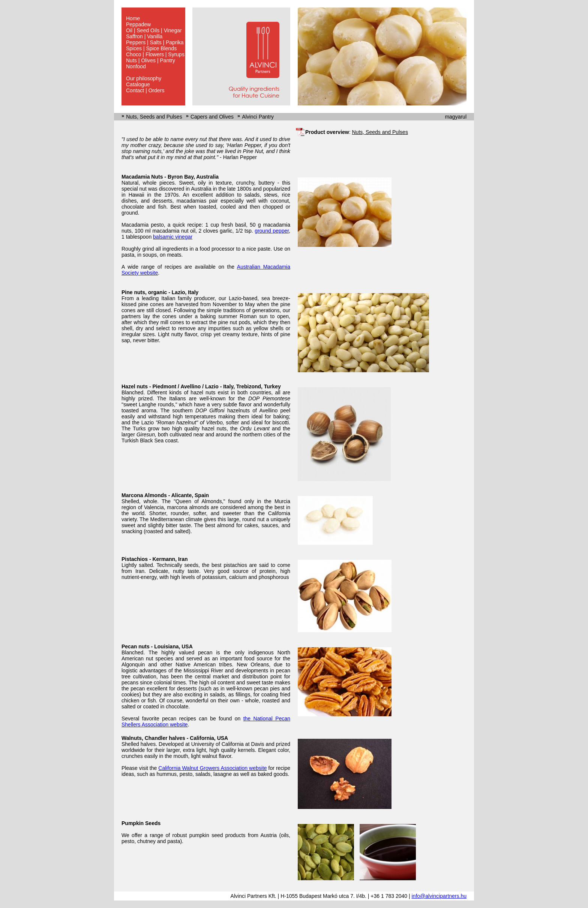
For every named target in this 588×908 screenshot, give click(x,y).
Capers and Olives (212, 117)
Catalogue (138, 84)
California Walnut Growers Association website (212, 768)
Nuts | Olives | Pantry (151, 60)
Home (133, 18)
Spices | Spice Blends (151, 48)
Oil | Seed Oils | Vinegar (154, 30)
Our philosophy (144, 78)
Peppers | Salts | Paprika (155, 42)
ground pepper (272, 231)
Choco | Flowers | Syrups (155, 54)
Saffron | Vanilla (144, 36)
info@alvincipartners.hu (439, 896)
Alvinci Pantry (258, 117)
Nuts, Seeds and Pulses (154, 117)
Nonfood (136, 66)
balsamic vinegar (173, 237)
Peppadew (138, 24)
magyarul (456, 117)
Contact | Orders (145, 90)
